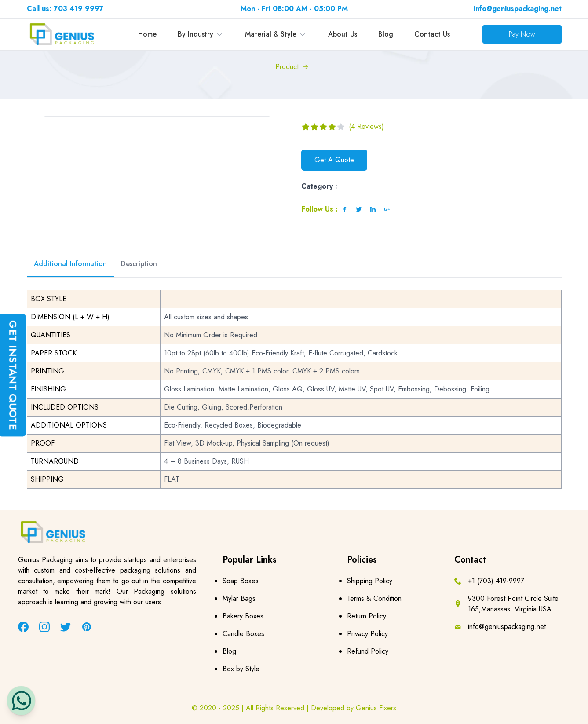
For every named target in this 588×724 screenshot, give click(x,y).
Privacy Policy (367, 634)
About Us (343, 34)
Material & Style (276, 34)
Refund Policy (368, 651)
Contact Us (432, 34)
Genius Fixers (376, 708)
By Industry (201, 34)
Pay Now (522, 34)
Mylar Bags (239, 598)
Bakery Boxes (243, 616)
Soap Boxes (241, 581)
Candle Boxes (243, 634)
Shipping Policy (370, 581)
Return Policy (367, 616)
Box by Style (241, 669)
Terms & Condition (374, 598)
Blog (386, 34)
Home (147, 34)
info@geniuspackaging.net (518, 9)
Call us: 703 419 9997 (65, 9)
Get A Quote (334, 160)
